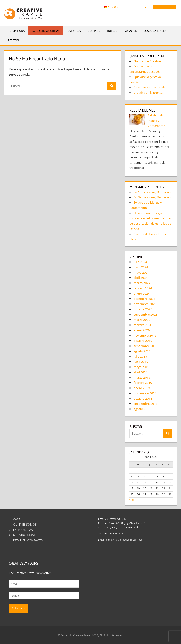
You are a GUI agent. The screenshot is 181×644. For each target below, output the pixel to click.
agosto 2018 (142, 409)
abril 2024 (141, 278)
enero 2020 (142, 330)
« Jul (131, 500)
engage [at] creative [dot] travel (125, 540)
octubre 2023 (143, 309)
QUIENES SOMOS (25, 524)
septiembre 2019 (146, 346)
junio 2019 (141, 362)
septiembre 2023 (146, 315)
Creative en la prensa (148, 93)
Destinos (94, 31)
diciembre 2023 (145, 299)
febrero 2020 (143, 325)
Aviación (131, 31)
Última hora (16, 31)
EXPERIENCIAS (23, 530)
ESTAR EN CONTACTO (28, 540)
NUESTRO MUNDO (26, 535)
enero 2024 (142, 294)
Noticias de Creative (147, 61)
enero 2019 (142, 388)
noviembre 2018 (145, 393)
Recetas (13, 40)
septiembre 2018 (146, 404)
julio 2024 (140, 262)
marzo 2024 (142, 283)
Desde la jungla (155, 31)
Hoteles (113, 31)
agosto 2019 (142, 351)
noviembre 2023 (145, 304)
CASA (17, 519)
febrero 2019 (143, 383)
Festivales (74, 31)
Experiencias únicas (46, 31)
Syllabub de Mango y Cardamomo (156, 121)
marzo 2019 (142, 377)
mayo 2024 (141, 273)
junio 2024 (141, 267)
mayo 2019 (141, 367)
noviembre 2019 (145, 335)
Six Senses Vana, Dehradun (152, 192)
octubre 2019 (143, 341)
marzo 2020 (142, 320)
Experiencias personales (150, 87)
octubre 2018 (143, 398)
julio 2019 (140, 356)
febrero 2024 (143, 288)
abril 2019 (141, 372)
